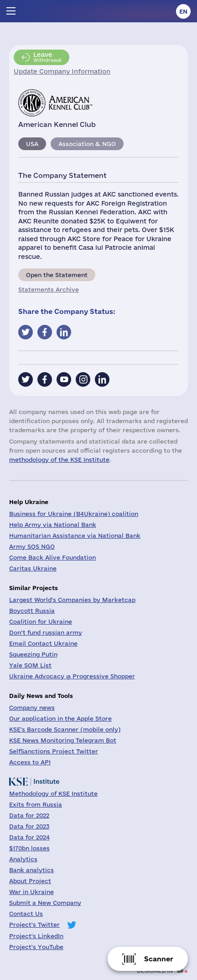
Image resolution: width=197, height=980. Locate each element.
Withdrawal (47, 57)
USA (32, 144)
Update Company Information (62, 71)
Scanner (159, 959)
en (183, 11)
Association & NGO (87, 144)
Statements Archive (49, 289)
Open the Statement (57, 275)
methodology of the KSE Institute (59, 460)
